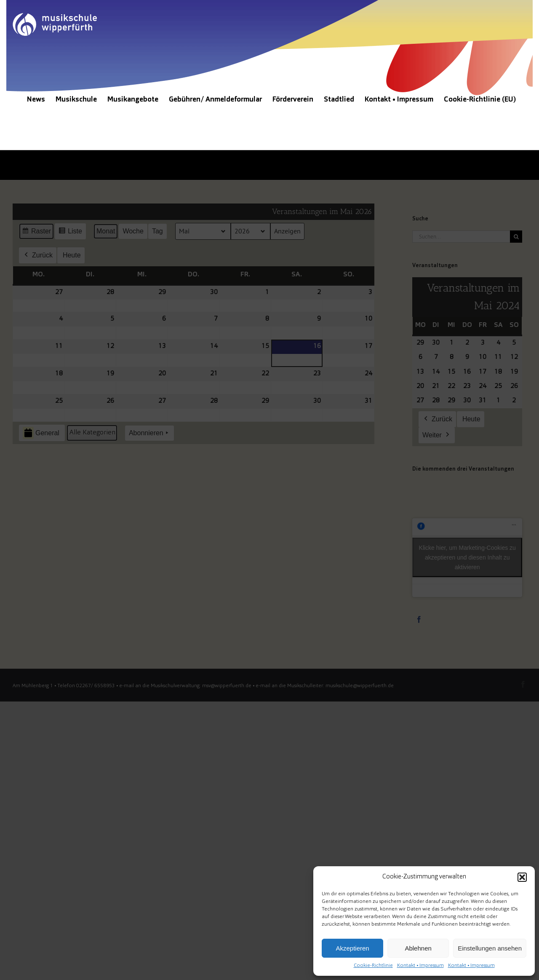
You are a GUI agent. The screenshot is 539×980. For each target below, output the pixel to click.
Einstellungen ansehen (490, 948)
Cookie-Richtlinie (373, 966)
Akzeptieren (352, 948)
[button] (522, 877)
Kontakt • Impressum (420, 966)
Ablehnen (418, 948)
